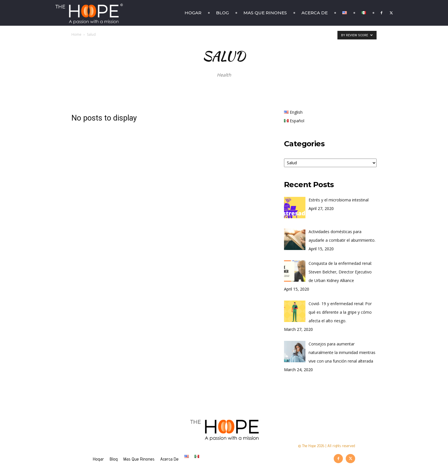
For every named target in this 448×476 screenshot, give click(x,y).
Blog (222, 13)
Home (76, 34)
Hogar (193, 13)
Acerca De (315, 13)
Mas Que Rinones (265, 13)
